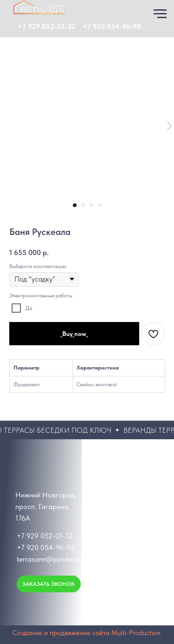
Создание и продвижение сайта (61, 633)
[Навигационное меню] (160, 14)
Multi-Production (136, 633)
